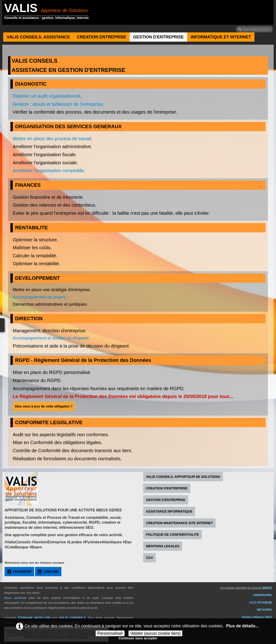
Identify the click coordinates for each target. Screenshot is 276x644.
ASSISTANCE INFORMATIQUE (169, 511)
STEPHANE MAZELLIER (34, 618)
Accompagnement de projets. (40, 297)
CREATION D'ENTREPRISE (167, 488)
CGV (149, 558)
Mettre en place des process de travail (52, 139)
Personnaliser (110, 633)
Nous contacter (15, 598)
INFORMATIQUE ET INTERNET (221, 37)
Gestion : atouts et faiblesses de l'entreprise (58, 104)
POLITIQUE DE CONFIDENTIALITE (173, 535)
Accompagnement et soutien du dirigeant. (51, 338)
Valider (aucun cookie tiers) (155, 633)
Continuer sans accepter (138, 638)
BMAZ (267, 588)
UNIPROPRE (263, 595)
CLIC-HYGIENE (261, 602)
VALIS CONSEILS (72, 618)
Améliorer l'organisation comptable (48, 171)
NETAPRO (264, 610)
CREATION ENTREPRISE (102, 37)
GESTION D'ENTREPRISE (158, 37)
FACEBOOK (19, 572)
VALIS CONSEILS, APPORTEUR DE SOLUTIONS (183, 477)
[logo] (48, 13)
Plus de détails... (243, 626)
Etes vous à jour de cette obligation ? (44, 406)
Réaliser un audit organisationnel (46, 96)
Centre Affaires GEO (257, 617)
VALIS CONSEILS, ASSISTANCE (38, 37)
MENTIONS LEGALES (163, 546)
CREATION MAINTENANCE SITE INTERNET (179, 523)
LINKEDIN (48, 572)
